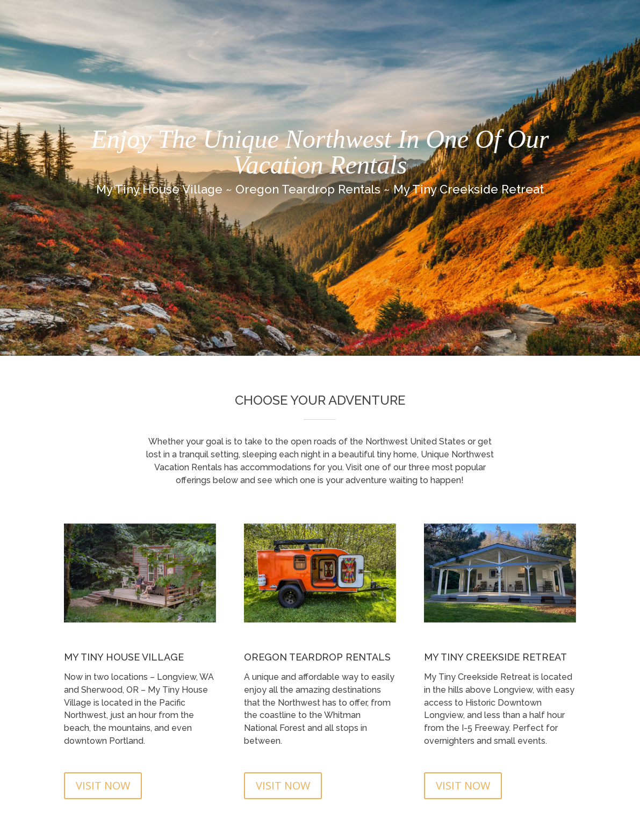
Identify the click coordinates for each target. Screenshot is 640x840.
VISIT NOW (103, 785)
